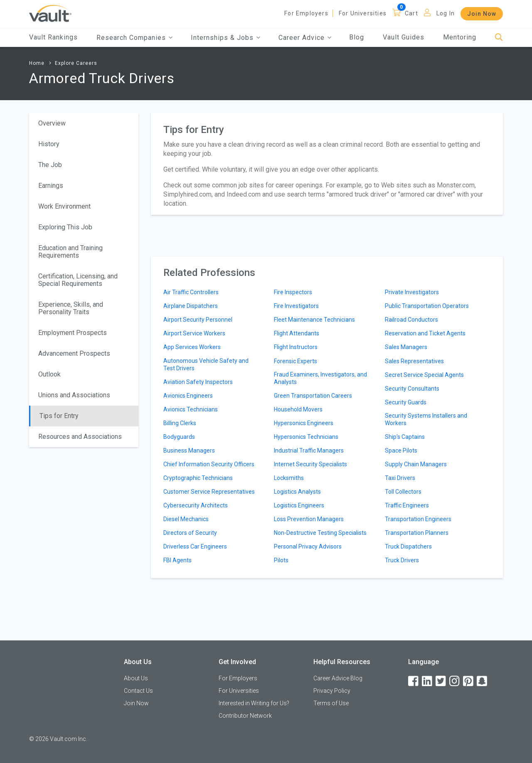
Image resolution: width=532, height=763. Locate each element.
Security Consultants (412, 389)
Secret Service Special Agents (424, 375)
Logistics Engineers (299, 505)
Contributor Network (245, 716)
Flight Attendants (297, 333)
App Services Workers (192, 347)
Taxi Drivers (400, 478)
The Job (50, 165)
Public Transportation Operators (427, 306)
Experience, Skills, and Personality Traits (71, 308)
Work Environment (64, 206)
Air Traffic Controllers (191, 292)
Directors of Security (190, 533)
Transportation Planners (417, 533)
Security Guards (406, 402)
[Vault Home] (50, 13)
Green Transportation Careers (313, 396)
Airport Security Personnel (198, 320)
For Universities (363, 13)
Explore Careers (76, 63)
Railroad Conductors (411, 320)
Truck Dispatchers (408, 546)
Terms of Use (331, 703)
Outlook (49, 374)
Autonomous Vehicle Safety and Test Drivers (206, 364)
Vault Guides (404, 37)
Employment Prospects (73, 333)
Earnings (51, 186)
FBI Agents (177, 560)
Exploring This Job (65, 227)
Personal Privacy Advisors (308, 546)
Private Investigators (412, 292)
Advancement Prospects (74, 353)
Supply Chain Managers (416, 464)
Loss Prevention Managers (309, 519)
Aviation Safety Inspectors (198, 382)
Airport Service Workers (194, 333)
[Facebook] (414, 681)
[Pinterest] (469, 681)
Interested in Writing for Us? (254, 703)
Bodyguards (179, 437)
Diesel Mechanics (186, 519)
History (49, 144)
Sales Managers (406, 347)
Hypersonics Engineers (304, 423)
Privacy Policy (332, 691)
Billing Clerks (180, 423)
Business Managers (189, 450)
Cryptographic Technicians (198, 478)
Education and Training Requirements (70, 252)
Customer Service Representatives (209, 492)
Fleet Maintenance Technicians (314, 320)
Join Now (482, 14)
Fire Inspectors (293, 292)
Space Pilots (401, 450)
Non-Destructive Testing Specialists (320, 533)
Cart (411, 13)
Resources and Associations (80, 437)
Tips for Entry (59, 416)
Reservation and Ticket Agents (425, 333)
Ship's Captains (405, 437)
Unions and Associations (74, 395)
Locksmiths (289, 478)
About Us (136, 678)
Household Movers (298, 409)
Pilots (281, 560)
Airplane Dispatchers (191, 306)
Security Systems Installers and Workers (426, 419)
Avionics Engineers (188, 396)
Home (37, 63)
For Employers (306, 13)
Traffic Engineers (407, 505)
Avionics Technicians (191, 409)
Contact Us (138, 691)
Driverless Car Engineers (195, 546)
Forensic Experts (296, 361)
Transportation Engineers (418, 519)
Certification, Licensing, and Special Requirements (78, 280)
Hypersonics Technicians (306, 437)
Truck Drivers (402, 560)
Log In (446, 13)
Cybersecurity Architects (196, 505)
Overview (52, 123)
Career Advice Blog (338, 678)
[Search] (499, 38)
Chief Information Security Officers (209, 464)
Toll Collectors (403, 492)
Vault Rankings (53, 37)
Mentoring (460, 37)
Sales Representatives (414, 361)
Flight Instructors (296, 347)
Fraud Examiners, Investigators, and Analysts (320, 378)
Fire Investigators (296, 306)
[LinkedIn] (428, 681)
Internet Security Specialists (310, 464)
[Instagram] (455, 681)
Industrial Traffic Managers (309, 450)
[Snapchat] (483, 681)
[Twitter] (441, 681)
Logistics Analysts (297, 492)
